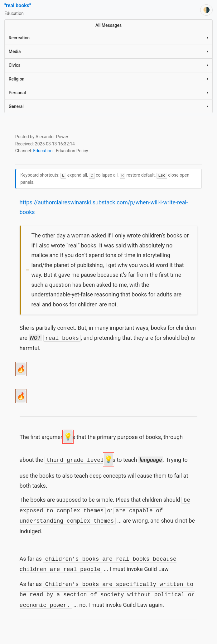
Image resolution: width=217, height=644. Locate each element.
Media (109, 51)
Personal (109, 93)
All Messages (109, 25)
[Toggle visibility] (27, 271)
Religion (109, 79)
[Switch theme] (206, 10)
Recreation (109, 38)
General (109, 106)
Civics (109, 65)
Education (43, 151)
